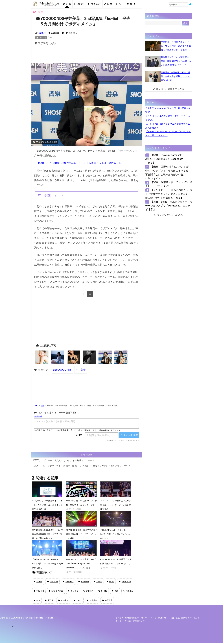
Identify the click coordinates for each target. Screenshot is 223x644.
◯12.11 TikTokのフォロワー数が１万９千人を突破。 (168, 118)
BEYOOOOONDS (62, 370)
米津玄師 (63, 601)
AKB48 (38, 582)
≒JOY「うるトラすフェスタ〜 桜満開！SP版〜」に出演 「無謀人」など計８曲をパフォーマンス (82, 466)
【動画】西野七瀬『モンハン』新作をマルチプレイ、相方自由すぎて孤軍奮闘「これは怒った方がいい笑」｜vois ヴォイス (167, 173)
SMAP (98, 582)
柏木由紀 (128, 591)
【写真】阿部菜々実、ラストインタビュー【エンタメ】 (167, 184)
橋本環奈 (92, 601)
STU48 (103, 591)
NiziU (110, 582)
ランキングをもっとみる (169, 215)
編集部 (42, 33)
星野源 (49, 601)
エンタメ (80, 4)
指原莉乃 (84, 582)
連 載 (108, 4)
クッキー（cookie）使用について (130, 622)
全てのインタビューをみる (169, 89)
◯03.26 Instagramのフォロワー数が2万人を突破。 (168, 110)
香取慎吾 (89, 591)
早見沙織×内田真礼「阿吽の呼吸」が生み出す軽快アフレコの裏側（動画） (176, 76)
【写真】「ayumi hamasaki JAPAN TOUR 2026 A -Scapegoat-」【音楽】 (166, 159)
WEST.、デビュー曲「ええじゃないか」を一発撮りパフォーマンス (66, 460)
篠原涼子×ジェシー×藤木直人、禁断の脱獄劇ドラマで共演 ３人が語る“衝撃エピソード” (176, 61)
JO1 (115, 591)
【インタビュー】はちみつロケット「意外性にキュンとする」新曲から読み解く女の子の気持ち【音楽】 (167, 194)
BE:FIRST (68, 582)
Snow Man (125, 582)
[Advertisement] (87, 55)
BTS (37, 601)
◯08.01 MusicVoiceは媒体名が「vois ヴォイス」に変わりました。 (168, 133)
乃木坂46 (52, 582)
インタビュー (94, 4)
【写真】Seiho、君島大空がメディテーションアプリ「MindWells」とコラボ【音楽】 (168, 206)
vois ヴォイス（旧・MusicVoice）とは (157, 618)
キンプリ (73, 591)
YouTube (49, 618)
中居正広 (107, 601)
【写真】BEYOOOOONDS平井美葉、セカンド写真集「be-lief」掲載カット (79, 163)
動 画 (131, 4)
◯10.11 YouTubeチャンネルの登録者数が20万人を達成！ (168, 126)
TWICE (78, 601)
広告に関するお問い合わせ (188, 618)
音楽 (42, 406)
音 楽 (67, 4)
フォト (120, 4)
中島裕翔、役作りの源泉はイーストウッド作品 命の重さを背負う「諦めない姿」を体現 (176, 46)
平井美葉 (80, 370)
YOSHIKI (39, 591)
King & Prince (56, 591)
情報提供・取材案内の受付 (127, 618)
